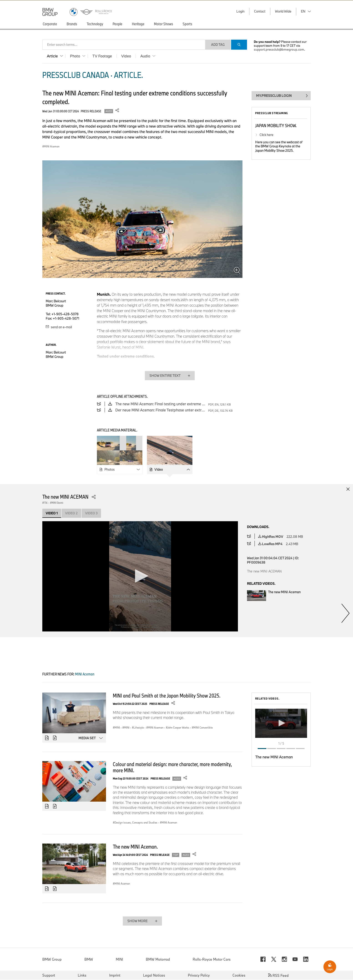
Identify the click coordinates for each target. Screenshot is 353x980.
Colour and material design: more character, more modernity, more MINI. (172, 767)
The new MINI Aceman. (135, 847)
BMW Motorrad (158, 959)
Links (82, 975)
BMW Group (52, 959)
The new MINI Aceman (274, 757)
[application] (140, 576)
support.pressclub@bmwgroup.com (279, 49)
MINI (119, 959)
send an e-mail (59, 327)
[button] (140, 576)
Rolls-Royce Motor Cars (212, 959)
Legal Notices (154, 975)
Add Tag (218, 45)
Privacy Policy (199, 975)
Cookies (239, 975)
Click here (266, 135)
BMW (89, 959)
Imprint (115, 975)
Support (49, 975)
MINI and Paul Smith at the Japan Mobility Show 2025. (167, 695)
